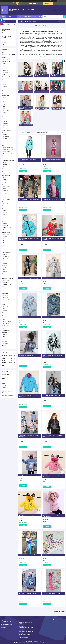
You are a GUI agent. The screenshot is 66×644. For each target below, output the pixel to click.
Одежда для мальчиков (6, 621)
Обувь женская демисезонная (25, 636)
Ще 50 (5, 276)
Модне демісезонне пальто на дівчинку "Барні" (29, 200)
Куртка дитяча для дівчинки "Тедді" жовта (28, 515)
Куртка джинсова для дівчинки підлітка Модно (53, 317)
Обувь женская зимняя (23, 637)
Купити (23, 171)
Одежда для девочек (6, 620)
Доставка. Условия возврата (6, 37)
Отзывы (4, 42)
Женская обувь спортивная (24, 634)
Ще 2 (4, 128)
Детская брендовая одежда (56, 621)
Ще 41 (5, 113)
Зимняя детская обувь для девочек (26, 628)
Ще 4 (4, 291)
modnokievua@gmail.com (7, 394)
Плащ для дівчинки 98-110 (25, 317)
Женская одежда (5, 626)
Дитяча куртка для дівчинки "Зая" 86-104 (52, 555)
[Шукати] (61, 17)
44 (62, 612)
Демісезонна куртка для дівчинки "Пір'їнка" (52, 200)
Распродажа (4, 627)
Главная (3, 17)
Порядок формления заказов (30, 17)
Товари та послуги (24, 21)
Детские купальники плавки (7, 624)
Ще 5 (4, 261)
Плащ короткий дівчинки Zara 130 (50, 278)
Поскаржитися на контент (38, 643)
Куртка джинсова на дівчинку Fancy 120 (28, 594)
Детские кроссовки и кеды (24, 633)
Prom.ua (39, 642)
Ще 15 (5, 158)
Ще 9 (4, 246)
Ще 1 (4, 215)
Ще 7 (4, 143)
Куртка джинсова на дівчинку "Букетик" (27, 355)
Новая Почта (5, 40)
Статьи (4, 45)
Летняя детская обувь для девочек (26, 632)
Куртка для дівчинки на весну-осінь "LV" (52, 395)
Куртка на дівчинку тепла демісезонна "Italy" (28, 278)
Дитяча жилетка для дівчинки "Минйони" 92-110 (29, 555)
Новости (20, 17)
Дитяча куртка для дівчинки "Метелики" (51, 594)
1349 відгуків (54, 1)
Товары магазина (11, 17)
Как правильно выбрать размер (8, 30)
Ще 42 (5, 345)
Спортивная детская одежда (7, 623)
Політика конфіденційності (49, 643)
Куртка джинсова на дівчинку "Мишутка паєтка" (29, 475)
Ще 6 (4, 74)
